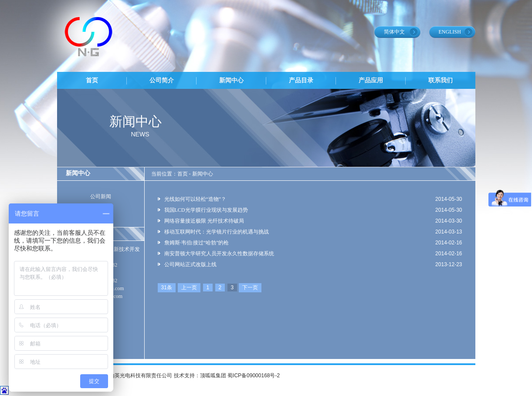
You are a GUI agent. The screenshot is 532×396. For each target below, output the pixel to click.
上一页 (189, 288)
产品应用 (371, 80)
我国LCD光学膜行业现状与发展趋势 (206, 210)
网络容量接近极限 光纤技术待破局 (204, 221)
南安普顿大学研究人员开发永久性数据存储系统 (219, 254)
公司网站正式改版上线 (190, 264)
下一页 (250, 288)
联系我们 (441, 80)
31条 (167, 288)
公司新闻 (101, 196)
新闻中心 (231, 80)
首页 (92, 80)
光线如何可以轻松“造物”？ (195, 199)
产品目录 (301, 80)
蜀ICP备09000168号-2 (254, 376)
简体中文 (394, 32)
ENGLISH (450, 32)
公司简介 (162, 80)
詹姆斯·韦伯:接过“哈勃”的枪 (197, 243)
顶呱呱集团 (213, 376)
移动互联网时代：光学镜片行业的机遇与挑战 (217, 232)
